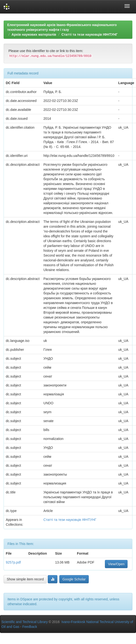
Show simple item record (25, 579)
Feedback (30, 627)
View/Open (116, 564)
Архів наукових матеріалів (34, 34)
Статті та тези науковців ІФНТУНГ (90, 34)
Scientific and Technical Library (25, 622)
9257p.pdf (13, 562)
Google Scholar (74, 579)
